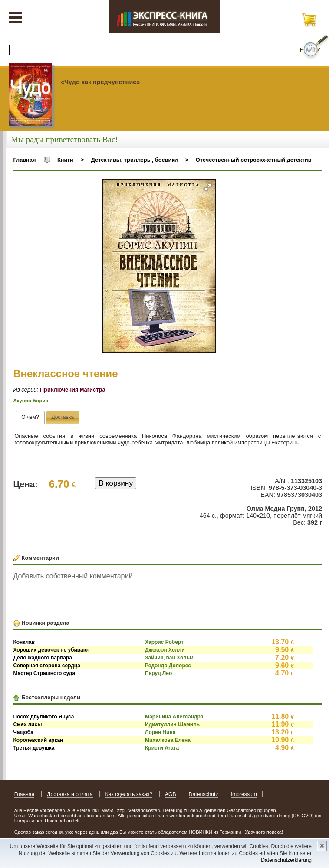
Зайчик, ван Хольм (169, 658)
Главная (24, 160)
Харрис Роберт (164, 642)
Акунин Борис (31, 401)
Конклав (24, 642)
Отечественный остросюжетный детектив (254, 160)
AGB (171, 794)
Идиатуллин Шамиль (172, 724)
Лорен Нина (160, 732)
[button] (208, 187)
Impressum (244, 794)
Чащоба (23, 732)
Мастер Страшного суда (44, 673)
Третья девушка (34, 748)
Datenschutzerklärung (286, 860)
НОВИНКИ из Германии (216, 832)
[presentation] (30, 418)
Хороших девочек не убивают (51, 650)
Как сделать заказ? (129, 794)
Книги (65, 160)
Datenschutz (204, 794)
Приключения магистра (73, 390)
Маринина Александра (174, 717)
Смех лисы (27, 724)
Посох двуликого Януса (43, 717)
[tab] (30, 418)
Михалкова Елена (168, 740)
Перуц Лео (158, 673)
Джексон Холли (165, 650)
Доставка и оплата (70, 794)
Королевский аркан (38, 740)
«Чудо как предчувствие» (100, 82)
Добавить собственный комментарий (73, 576)
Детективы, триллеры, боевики (135, 160)
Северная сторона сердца (47, 666)
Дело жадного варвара (43, 658)
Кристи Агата (162, 748)
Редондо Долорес (168, 666)
